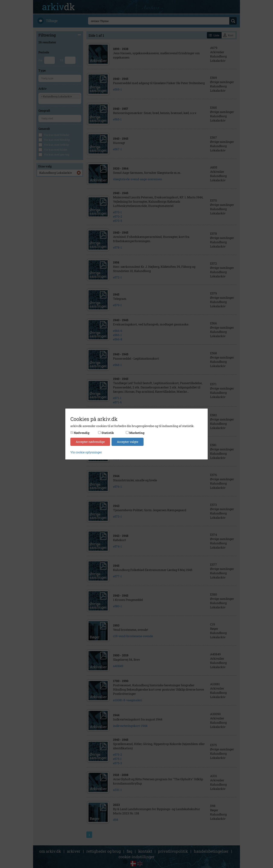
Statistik (108, 433)
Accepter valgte (128, 442)
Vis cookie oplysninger (86, 452)
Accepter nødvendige (90, 442)
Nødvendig (82, 433)
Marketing (137, 433)
